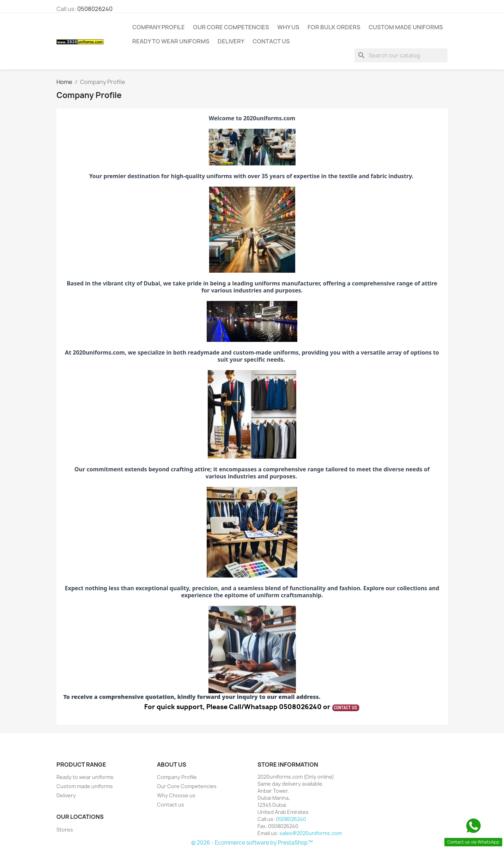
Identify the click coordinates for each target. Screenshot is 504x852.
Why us (288, 27)
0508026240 (95, 9)
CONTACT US (271, 41)
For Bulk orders (334, 27)
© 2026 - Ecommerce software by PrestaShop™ (252, 843)
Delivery (231, 41)
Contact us (171, 805)
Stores (65, 830)
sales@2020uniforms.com (311, 833)
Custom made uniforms (406, 27)
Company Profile (159, 27)
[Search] (401, 55)
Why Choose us (176, 795)
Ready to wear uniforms (171, 41)
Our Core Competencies (231, 27)
